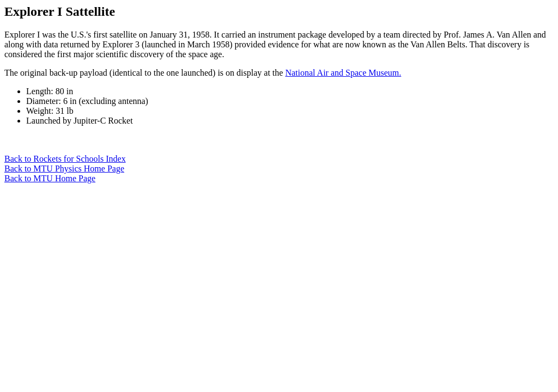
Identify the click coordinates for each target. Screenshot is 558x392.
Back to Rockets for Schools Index (65, 159)
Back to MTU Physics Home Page (64, 169)
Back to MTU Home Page (50, 178)
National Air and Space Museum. (343, 73)
